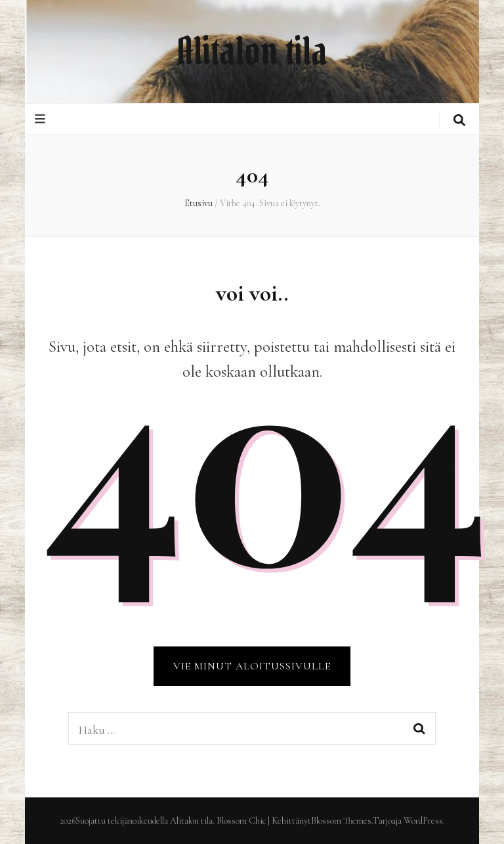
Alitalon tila (252, 51)
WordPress (423, 821)
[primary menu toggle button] (42, 119)
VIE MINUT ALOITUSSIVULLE (252, 666)
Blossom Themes (341, 821)
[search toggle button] (459, 120)
